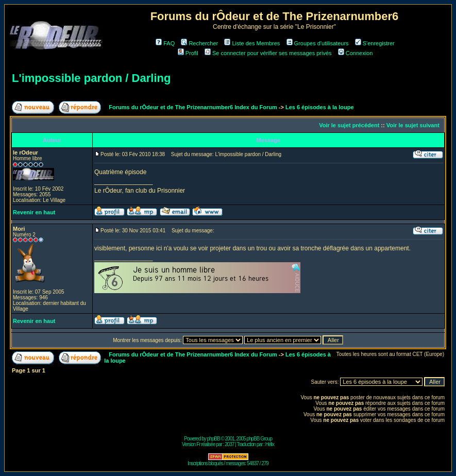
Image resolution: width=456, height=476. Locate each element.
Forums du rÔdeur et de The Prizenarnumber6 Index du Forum (193, 107)
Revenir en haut (34, 212)
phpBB (214, 439)
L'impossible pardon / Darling (91, 78)
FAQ (165, 43)
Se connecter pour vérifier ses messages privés (268, 53)
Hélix (270, 444)
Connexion (356, 53)
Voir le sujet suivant (413, 125)
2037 (229, 444)
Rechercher (199, 43)
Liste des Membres (252, 43)
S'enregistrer (375, 43)
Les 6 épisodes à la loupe (320, 107)
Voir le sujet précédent (349, 125)
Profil (188, 53)
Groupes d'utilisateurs (318, 43)
